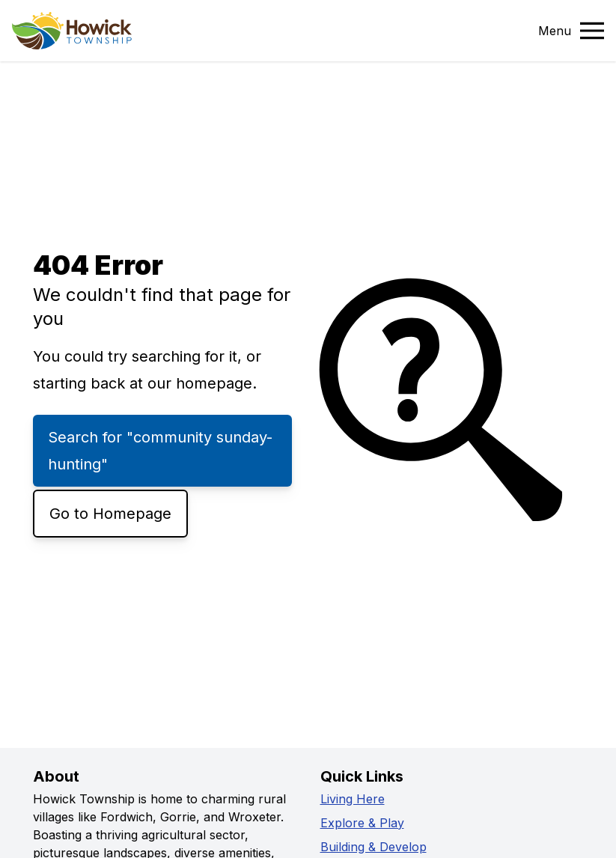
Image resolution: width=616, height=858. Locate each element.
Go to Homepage (110, 514)
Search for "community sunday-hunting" (160, 451)
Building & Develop (373, 847)
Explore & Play (362, 823)
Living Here (353, 799)
